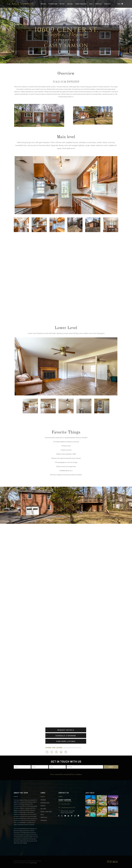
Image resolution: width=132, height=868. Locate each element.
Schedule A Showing (66, 736)
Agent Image (33, 863)
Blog (91, 4)
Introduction (53, 4)
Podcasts (108, 4)
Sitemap (39, 861)
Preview (43, 4)
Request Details (66, 730)
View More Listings (66, 741)
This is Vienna (55, 774)
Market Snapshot (81, 4)
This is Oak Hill (66, 774)
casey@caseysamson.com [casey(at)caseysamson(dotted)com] (68, 808)
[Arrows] (47, 186)
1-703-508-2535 (65, 804)
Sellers (70, 4)
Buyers (62, 4)
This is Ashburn (77, 774)
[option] (66, 185)
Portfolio (98, 4)
